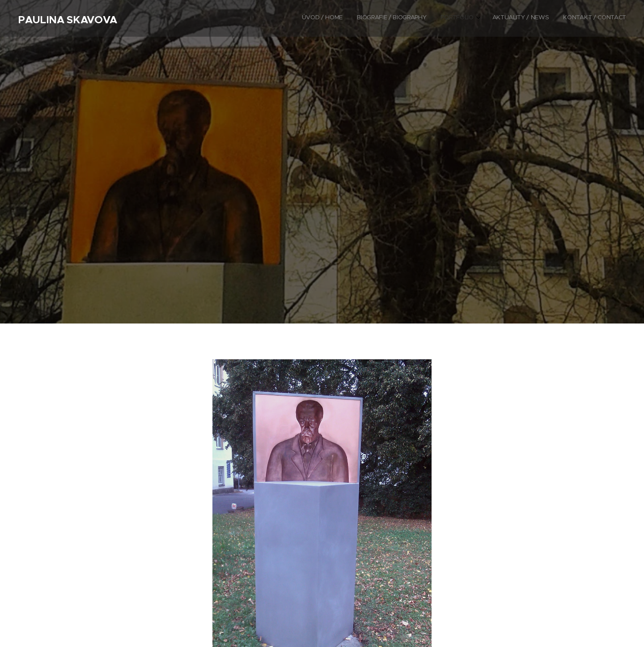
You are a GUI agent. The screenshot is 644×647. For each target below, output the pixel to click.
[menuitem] (567, 18)
